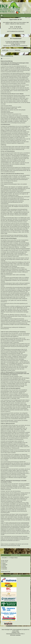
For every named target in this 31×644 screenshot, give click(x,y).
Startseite (12, 50)
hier (19, 545)
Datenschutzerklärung (7, 56)
